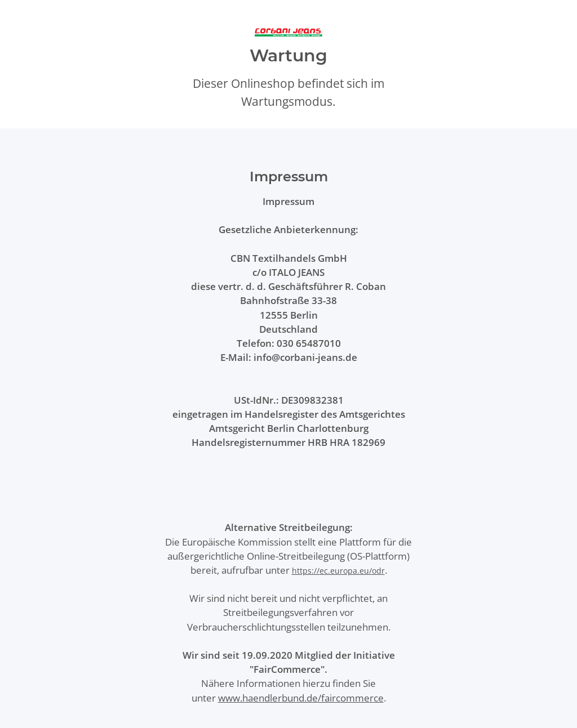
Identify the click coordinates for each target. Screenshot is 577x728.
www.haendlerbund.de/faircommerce (301, 698)
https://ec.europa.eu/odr (338, 571)
